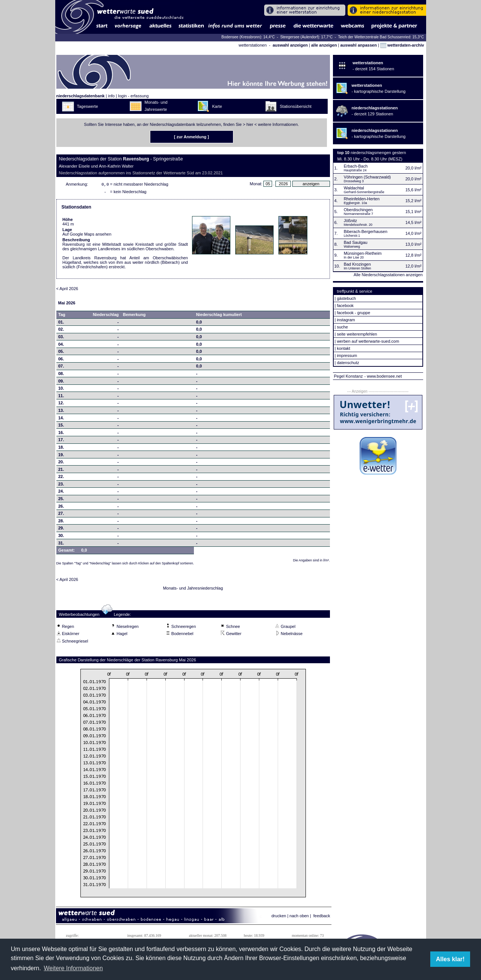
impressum (347, 355)
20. (61, 463)
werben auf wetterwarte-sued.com (368, 341)
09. (61, 383)
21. (61, 471)
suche (342, 327)
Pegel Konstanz (349, 376)
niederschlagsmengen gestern (378, 153)
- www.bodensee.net (383, 376)
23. (61, 485)
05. (61, 353)
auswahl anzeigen (290, 45)
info (111, 96)
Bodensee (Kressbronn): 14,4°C (249, 37)
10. (61, 390)
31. (61, 544)
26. (61, 508)
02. (61, 331)
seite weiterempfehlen (357, 334)
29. (61, 529)
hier (250, 124)
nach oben (299, 917)
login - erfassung (133, 96)
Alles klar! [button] (450, 959)
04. (61, 346)
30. (61, 537)
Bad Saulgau (356, 242)
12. (61, 404)
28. (61, 522)
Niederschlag (106, 316)
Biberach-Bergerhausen (366, 231)
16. (61, 434)
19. (61, 456)
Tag (62, 316)
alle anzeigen (324, 45)
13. (61, 412)
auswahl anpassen (358, 45)
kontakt (343, 348)
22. (61, 478)
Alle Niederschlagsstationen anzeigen (388, 275)
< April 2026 (67, 290)
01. (61, 324)
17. (61, 441)
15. (61, 426)
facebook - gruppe (353, 313)
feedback (322, 917)
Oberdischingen (358, 210)
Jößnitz (350, 221)
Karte (217, 106)
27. (61, 515)
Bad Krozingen (357, 264)
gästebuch (346, 298)
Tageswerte (88, 106)
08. (61, 375)
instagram (346, 320)
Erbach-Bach (356, 166)
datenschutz (348, 363)
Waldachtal (354, 188)
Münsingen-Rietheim (363, 253)
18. (61, 449)
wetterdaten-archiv (402, 45)
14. (61, 419)
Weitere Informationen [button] (73, 968)
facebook (345, 305)
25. (61, 500)
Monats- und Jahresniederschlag (193, 590)
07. (61, 367)
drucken (279, 917)
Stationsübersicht (296, 106)
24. (61, 493)
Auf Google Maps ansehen (87, 236)
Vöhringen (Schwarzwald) (367, 177)
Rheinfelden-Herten (362, 199)
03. (61, 338)
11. (61, 397)
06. (61, 360)
